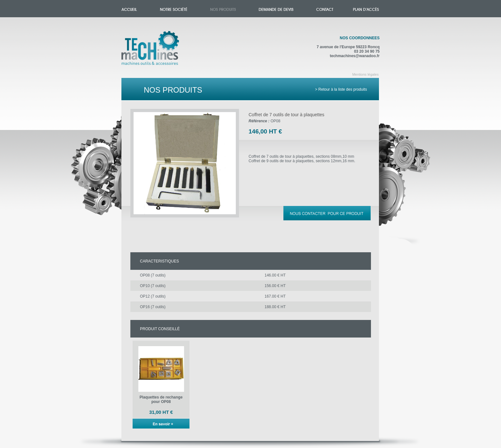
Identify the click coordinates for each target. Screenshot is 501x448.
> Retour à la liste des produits (341, 89)
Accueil (157, 52)
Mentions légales (365, 74)
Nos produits (223, 9)
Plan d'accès (366, 9)
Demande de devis (276, 9)
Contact (325, 9)
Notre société (174, 9)
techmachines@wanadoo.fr (355, 56)
